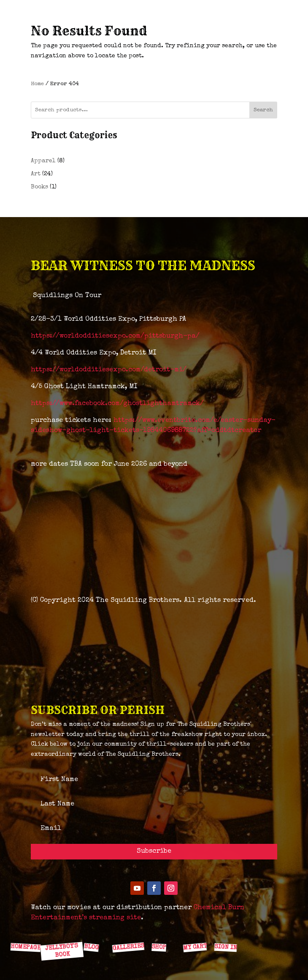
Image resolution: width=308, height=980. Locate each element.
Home (37, 84)
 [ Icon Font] (93, 928)
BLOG (91, 947)
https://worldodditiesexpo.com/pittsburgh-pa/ (115, 336)
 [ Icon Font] (60, 928)
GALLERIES (128, 947)
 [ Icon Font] (127, 929)
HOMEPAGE (25, 947)
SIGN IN (225, 947)
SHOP (159, 947)
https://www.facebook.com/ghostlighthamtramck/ (117, 404)
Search (263, 110)
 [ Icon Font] (27, 928)
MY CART (195, 947)
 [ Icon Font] (160, 928)
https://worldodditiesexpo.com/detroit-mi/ (109, 370)
